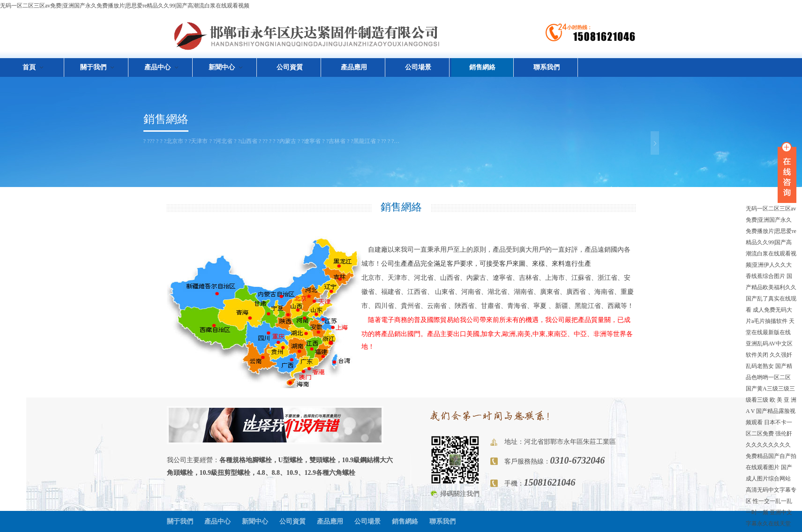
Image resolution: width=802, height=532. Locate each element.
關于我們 (180, 521)
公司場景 (418, 67)
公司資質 (290, 67)
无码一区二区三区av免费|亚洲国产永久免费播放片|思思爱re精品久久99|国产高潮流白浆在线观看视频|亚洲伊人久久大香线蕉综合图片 (771, 242)
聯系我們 (547, 67)
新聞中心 (255, 521)
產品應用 (354, 67)
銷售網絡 (482, 67)
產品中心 (217, 521)
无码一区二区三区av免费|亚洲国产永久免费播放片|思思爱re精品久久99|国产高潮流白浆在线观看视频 (125, 6)
